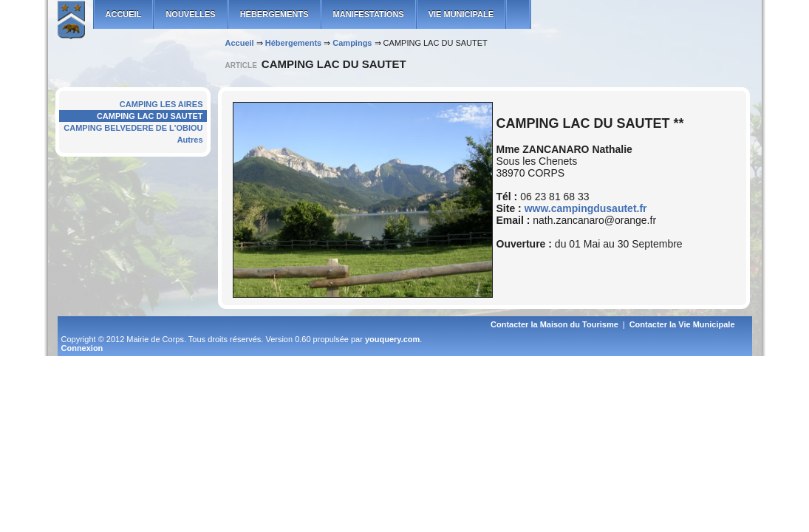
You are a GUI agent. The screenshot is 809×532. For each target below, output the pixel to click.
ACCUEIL (124, 14)
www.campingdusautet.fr (586, 208)
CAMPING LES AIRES (161, 104)
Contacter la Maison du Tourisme (554, 324)
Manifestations (369, 14)
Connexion (82, 348)
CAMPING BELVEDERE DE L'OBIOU (133, 128)
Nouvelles (190, 14)
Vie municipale (461, 14)
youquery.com (392, 339)
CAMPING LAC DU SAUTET (150, 116)
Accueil (240, 43)
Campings (352, 43)
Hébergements (274, 14)
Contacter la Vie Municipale (682, 324)
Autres (190, 140)
